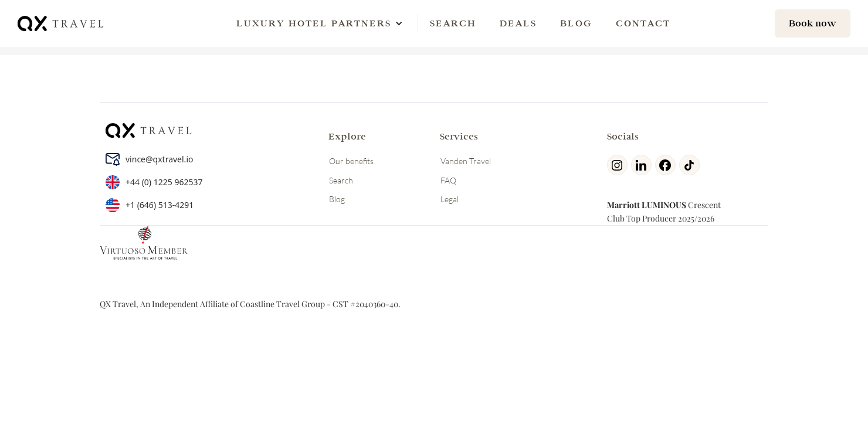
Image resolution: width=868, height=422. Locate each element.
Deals (518, 23)
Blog (576, 23)
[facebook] (667, 165)
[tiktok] (691, 165)
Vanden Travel (466, 161)
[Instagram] (619, 165)
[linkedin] (643, 165)
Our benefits (351, 161)
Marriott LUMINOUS (647, 205)
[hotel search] (813, 23)
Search (453, 23)
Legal (450, 199)
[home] (62, 23)
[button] (314, 23)
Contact (643, 23)
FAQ (448, 180)
